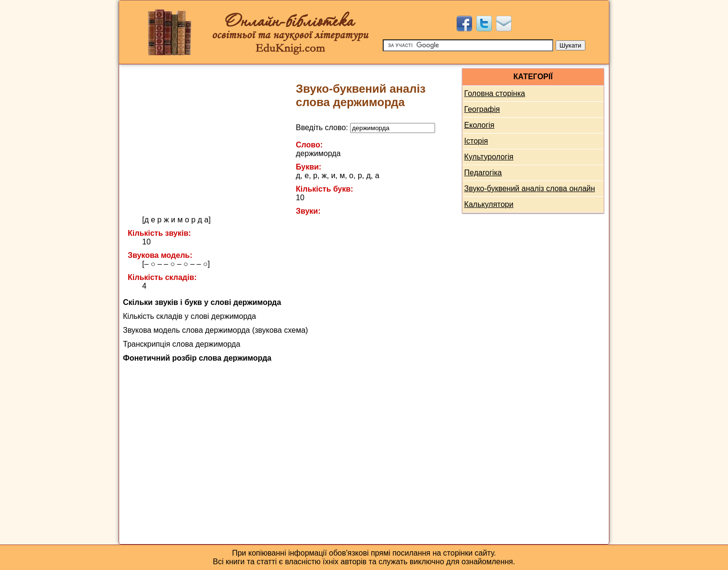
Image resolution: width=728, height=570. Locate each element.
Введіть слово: (365, 127)
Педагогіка (483, 173)
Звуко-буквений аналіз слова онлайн (530, 188)
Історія (476, 141)
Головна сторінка (495, 93)
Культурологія (489, 157)
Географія (482, 109)
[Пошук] (468, 45)
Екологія (479, 125)
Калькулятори (489, 204)
